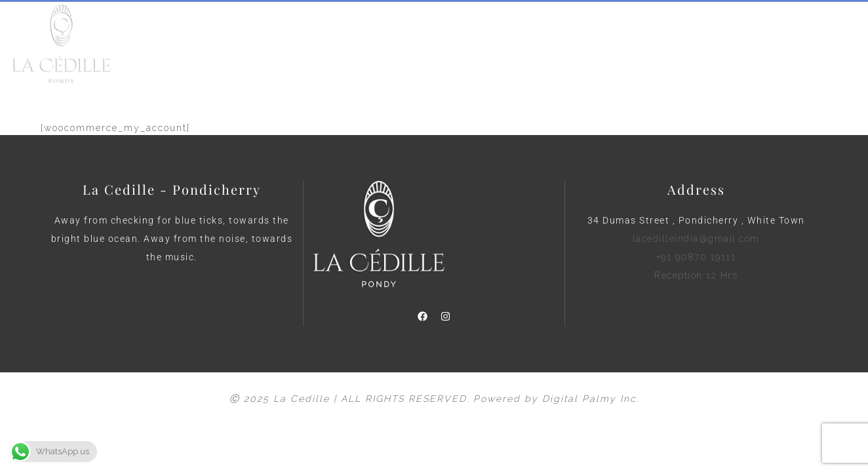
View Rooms (438, 48)
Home (296, 48)
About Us (359, 48)
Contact (562, 48)
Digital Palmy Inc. (591, 399)
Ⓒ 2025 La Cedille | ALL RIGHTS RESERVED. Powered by (386, 399)
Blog (506, 48)
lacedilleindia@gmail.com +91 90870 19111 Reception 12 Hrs (696, 257)
